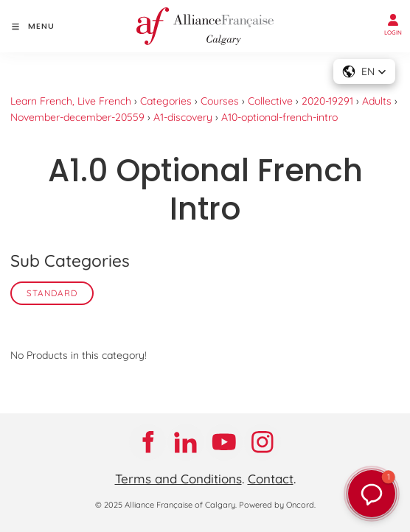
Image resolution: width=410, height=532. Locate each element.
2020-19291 (327, 101)
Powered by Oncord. (277, 505)
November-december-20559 (77, 117)
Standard (52, 293)
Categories (166, 101)
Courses (220, 101)
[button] (372, 494)
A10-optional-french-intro (279, 117)
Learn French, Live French (71, 101)
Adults (377, 101)
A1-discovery (183, 117)
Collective (270, 101)
